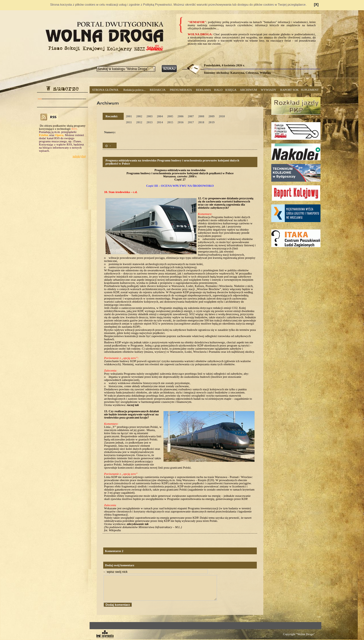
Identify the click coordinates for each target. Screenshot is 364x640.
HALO (218, 90)
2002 (139, 116)
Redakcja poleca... (135, 90)
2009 (211, 116)
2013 (149, 122)
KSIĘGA (231, 90)
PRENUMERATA (181, 90)
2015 (170, 122)
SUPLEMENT (310, 90)
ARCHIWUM (248, 90)
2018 (201, 122)
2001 (129, 116)
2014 (160, 122)
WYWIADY (268, 90)
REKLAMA (203, 90)
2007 (191, 116)
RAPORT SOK (289, 90)
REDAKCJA (158, 90)
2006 (180, 116)
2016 (180, 122)
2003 (149, 116)
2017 (191, 122)
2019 (211, 122)
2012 (139, 122)
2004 (160, 116)
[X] (316, 5)
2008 (201, 116)
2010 (222, 116)
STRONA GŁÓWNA (105, 90)
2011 (129, 122)
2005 (170, 116)
